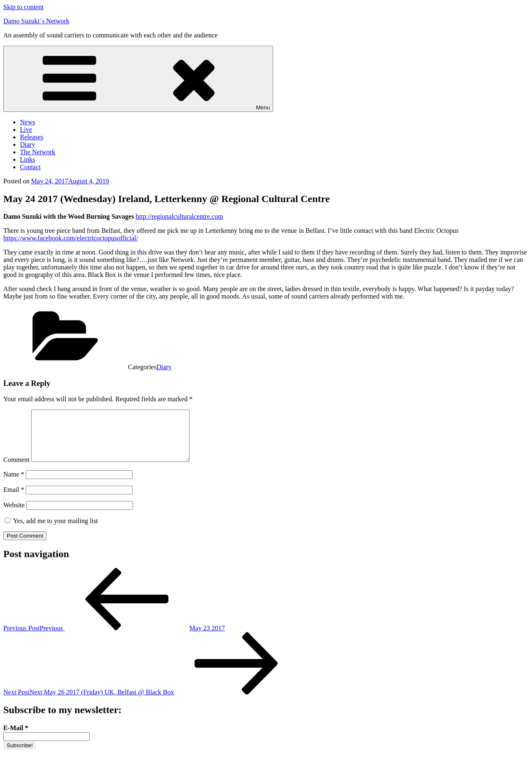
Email (14, 500)
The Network (38, 152)
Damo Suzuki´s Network (36, 21)
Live (26, 130)
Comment (16, 470)
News (27, 122)
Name (14, 484)
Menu (138, 79)
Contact (30, 167)
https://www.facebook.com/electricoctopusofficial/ (71, 238)
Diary (27, 144)
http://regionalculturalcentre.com (179, 216)
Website (14, 515)
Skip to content (23, 7)
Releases (32, 137)
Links (27, 159)
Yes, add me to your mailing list (52, 531)
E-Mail (16, 738)
